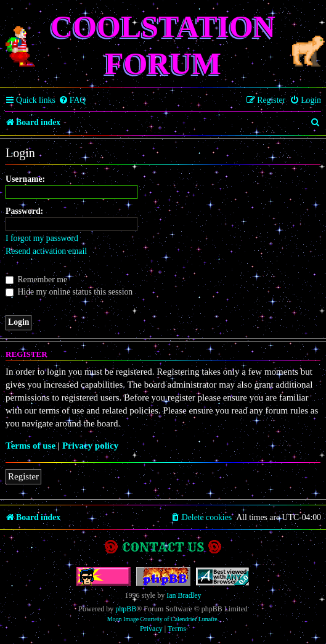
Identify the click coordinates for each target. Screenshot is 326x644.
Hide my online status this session (69, 292)
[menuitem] (72, 100)
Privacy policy (90, 446)
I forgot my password (42, 238)
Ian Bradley (184, 595)
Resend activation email (46, 251)
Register (23, 476)
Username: (25, 179)
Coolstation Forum (163, 45)
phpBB (126, 609)
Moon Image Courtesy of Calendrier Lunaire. (163, 619)
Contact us (163, 547)
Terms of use (31, 446)
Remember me (36, 279)
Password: (24, 211)
